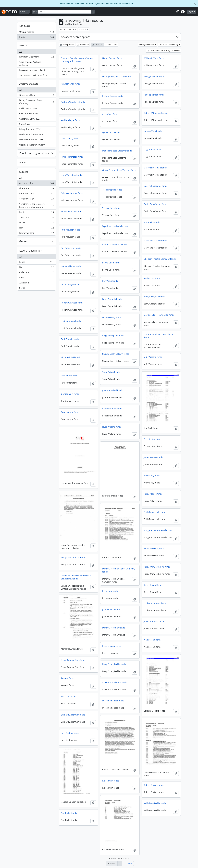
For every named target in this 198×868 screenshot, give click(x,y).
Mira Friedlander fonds (113, 701)
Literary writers (36, 233)
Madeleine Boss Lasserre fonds (117, 151)
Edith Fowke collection (154, 512)
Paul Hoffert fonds (70, 376)
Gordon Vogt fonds (70, 394)
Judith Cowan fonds (112, 609)
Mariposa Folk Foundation (36, 135)
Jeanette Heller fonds (71, 266)
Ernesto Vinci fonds (153, 439)
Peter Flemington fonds (72, 157)
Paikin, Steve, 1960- (36, 109)
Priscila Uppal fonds (112, 646)
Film (36, 228)
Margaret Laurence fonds (73, 557)
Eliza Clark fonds (69, 697)
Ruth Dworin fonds (70, 339)
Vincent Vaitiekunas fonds (115, 682)
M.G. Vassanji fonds (153, 357)
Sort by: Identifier (147, 45)
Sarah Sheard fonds (153, 585)
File (36, 268)
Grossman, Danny (36, 96)
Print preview (67, 45)
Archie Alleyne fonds (71, 120)
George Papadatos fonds (156, 186)
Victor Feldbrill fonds (71, 357)
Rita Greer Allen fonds (71, 212)
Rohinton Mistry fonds (36, 57)
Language (25, 26)
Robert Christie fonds (154, 785)
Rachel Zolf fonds (152, 278)
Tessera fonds (68, 678)
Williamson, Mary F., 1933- (36, 140)
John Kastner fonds (70, 733)
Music (36, 213)
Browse (24, 12)
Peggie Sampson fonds (113, 336)
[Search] (64, 12)
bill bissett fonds (110, 591)
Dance (36, 223)
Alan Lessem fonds (153, 640)
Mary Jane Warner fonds (155, 241)
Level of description (31, 251)
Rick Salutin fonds (111, 781)
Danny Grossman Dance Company (36, 102)
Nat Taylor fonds (69, 813)
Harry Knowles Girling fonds (157, 567)
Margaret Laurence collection (36, 71)
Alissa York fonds (110, 114)
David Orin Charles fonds (156, 204)
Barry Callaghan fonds (154, 297)
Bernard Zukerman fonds (73, 715)
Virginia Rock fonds (111, 208)
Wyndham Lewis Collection (115, 226)
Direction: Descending (169, 45)
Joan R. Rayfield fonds (112, 390)
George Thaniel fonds (154, 77)
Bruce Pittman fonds (112, 409)
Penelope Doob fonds (154, 95)
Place (22, 162)
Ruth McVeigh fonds (71, 230)
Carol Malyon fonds (70, 412)
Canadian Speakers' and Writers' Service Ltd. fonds (76, 577)
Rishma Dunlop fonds (113, 96)
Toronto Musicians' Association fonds (159, 336)
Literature (36, 189)
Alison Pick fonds (152, 222)
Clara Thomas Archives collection (36, 63)
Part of (23, 45)
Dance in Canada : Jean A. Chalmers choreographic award (78, 60)
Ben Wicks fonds (110, 281)
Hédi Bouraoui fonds (71, 321)
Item (36, 278)
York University (36, 199)
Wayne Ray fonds (152, 476)
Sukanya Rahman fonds (72, 193)
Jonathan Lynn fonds (71, 284)
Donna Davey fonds (112, 317)
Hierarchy (83, 45)
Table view (111, 45)
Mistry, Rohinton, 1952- (36, 130)
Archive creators (29, 84)
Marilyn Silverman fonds (155, 168)
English (36, 38)
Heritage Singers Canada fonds (117, 77)
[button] (177, 12)
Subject (24, 172)
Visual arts (36, 218)
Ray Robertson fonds (71, 248)
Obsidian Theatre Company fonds (160, 259)
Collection (36, 273)
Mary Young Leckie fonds (114, 664)
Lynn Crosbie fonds (111, 132)
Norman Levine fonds (154, 549)
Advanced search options (76, 37)
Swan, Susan (36, 125)
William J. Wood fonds (154, 58)
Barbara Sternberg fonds (73, 102)
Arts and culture (36, 184)
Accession (36, 283)
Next (130, 864)
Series (36, 288)
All (20, 52)
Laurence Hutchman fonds (115, 244)
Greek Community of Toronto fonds (119, 170)
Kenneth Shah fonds (71, 84)
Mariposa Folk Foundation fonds (159, 315)
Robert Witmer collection (156, 113)
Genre (23, 241)
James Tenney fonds (153, 457)
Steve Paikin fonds (111, 372)
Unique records (36, 32)
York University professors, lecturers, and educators (36, 205)
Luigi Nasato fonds (153, 149)
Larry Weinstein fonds (71, 175)
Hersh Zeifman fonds (112, 58)
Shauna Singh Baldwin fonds (116, 354)
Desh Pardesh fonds (112, 299)
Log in (191, 12)
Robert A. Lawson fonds (72, 303)
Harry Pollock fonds (153, 494)
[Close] (195, 4)
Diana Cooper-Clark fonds (73, 660)
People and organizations (34, 153)
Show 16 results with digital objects (163, 51)
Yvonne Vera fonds (153, 131)
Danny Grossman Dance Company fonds (119, 570)
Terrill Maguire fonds (112, 190)
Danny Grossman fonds (114, 628)
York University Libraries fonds (36, 76)
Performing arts (36, 194)
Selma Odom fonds (111, 263)
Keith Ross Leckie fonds (155, 803)
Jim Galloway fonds (70, 139)
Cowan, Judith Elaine (36, 114)
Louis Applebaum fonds (155, 603)
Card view (97, 45)
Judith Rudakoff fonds (154, 622)
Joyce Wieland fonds (112, 427)
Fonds (36, 263)
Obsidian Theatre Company (36, 145)
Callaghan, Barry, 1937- (36, 119)
